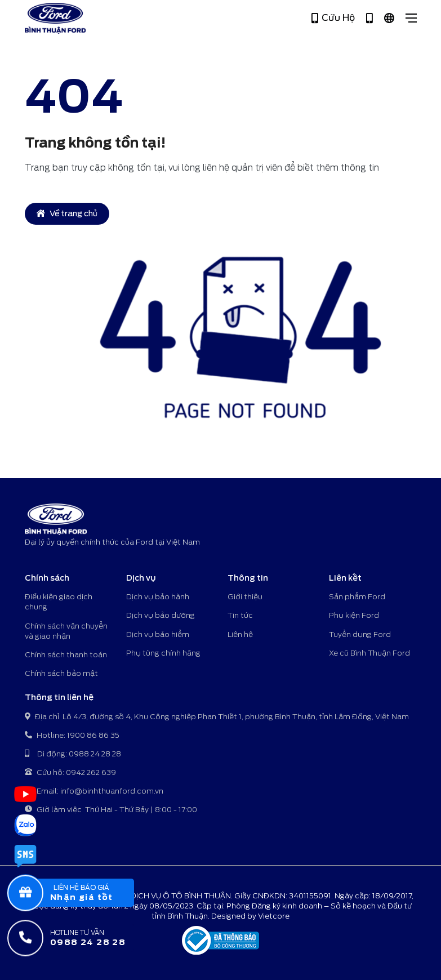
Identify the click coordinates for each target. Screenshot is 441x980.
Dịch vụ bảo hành (158, 597)
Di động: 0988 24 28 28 (73, 754)
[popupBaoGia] (81, 893)
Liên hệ (240, 634)
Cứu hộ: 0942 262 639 (70, 773)
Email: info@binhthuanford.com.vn (94, 792)
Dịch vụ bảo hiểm (158, 634)
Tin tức (240, 615)
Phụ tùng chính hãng (163, 653)
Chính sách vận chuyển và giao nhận (66, 631)
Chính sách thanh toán (66, 655)
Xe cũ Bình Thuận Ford (369, 653)
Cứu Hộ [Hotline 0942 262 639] (333, 18)
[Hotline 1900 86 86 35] (369, 18)
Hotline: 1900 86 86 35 (72, 736)
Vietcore (274, 916)
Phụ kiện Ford (354, 615)
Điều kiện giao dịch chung (59, 602)
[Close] (411, 18)
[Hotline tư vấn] (81, 938)
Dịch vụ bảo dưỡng (161, 615)
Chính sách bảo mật (61, 673)
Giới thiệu (245, 597)
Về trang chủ (67, 213)
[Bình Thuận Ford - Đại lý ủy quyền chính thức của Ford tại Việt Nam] (55, 18)
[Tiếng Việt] (389, 18)
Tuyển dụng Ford (360, 634)
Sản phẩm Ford (357, 597)
